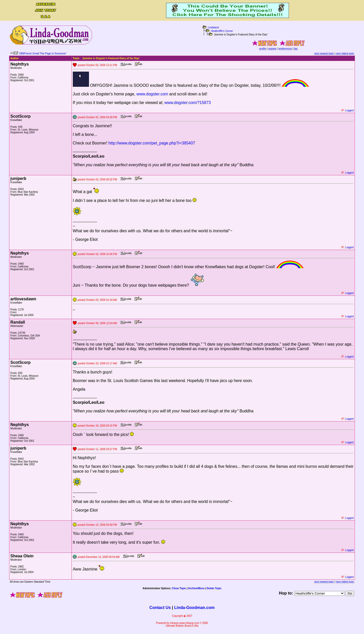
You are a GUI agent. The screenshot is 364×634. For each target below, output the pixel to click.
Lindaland (213, 27)
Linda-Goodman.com (194, 608)
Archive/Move (196, 588)
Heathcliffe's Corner (222, 31)
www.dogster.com (152, 94)
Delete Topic (214, 588)
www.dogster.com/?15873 (188, 103)
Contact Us (160, 608)
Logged (349, 110)
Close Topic (179, 588)
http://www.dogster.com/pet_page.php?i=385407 (152, 143)
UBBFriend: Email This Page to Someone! (43, 54)
